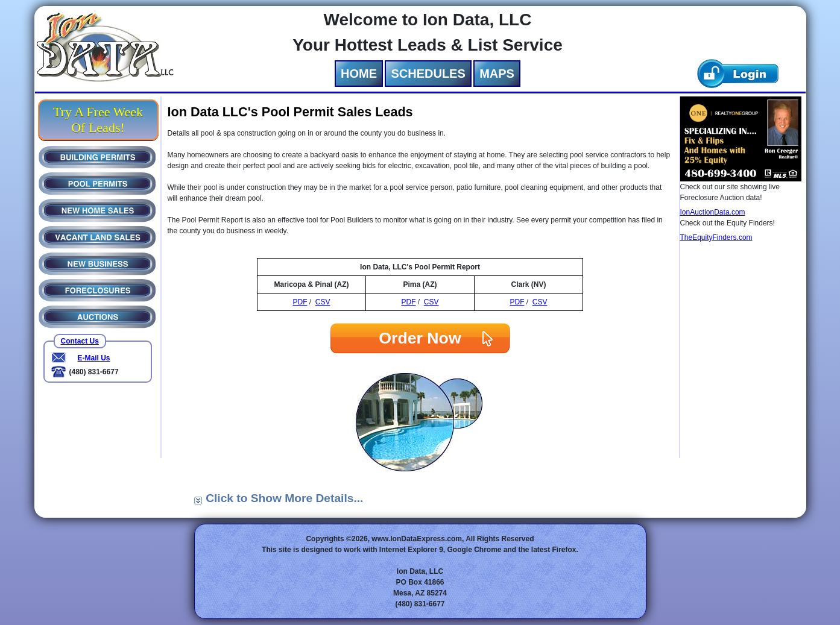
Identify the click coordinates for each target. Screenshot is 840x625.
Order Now (420, 338)
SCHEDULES (428, 74)
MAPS (497, 74)
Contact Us (80, 341)
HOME (359, 74)
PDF (300, 302)
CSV (323, 302)
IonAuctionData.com (713, 212)
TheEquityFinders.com (716, 237)
